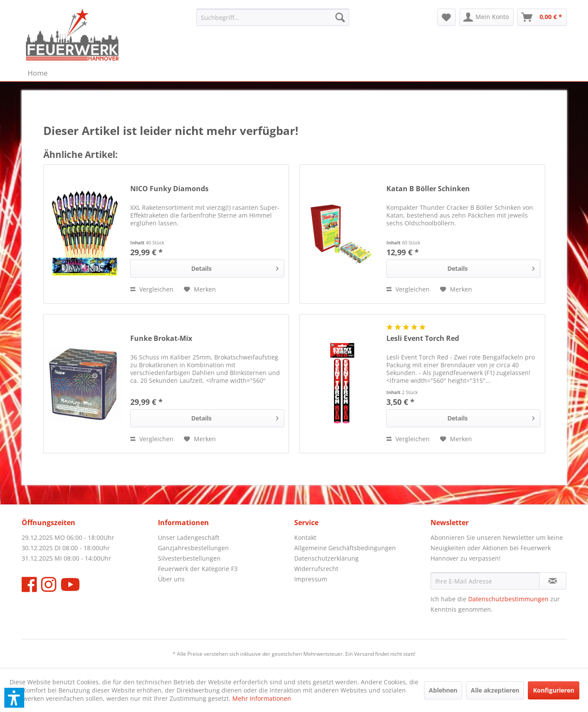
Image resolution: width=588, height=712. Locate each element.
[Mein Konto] (487, 17)
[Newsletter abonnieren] (553, 581)
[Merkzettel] (446, 17)
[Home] (38, 73)
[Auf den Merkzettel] (200, 289)
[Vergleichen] (152, 289)
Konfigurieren (554, 690)
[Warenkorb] (542, 17)
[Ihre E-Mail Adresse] (485, 581)
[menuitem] (273, 17)
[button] (14, 698)
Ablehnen (443, 690)
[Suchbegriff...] (273, 17)
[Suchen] (340, 17)
